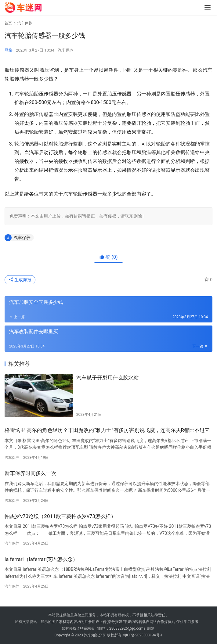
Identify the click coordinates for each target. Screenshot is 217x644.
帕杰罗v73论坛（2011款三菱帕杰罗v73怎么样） (60, 516)
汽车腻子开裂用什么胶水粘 (107, 378)
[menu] (208, 8)
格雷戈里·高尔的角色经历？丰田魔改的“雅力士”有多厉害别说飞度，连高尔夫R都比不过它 (107, 430)
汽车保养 (66, 50)
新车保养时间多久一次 (31, 473)
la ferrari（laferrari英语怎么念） (41, 559)
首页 (8, 23)
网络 (9, 50)
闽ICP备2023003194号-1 (143, 635)
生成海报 (20, 280)
